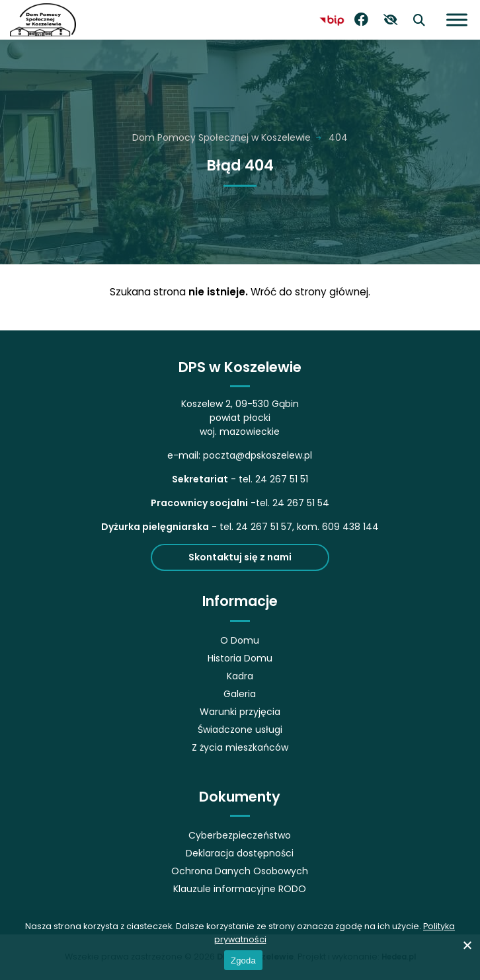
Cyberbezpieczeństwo (240, 835)
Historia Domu (240, 658)
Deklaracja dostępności (240, 853)
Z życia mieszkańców (240, 747)
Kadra (240, 676)
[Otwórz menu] (457, 19)
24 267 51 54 (301, 503)
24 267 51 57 (264, 527)
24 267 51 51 (282, 479)
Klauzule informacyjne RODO (240, 889)
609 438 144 (350, 527)
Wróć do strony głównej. (310, 292)
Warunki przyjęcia (240, 712)
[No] (467, 945)
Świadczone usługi (240, 730)
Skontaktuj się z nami (240, 557)
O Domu (240, 640)
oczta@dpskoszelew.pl (260, 455)
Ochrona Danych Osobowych (240, 871)
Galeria (240, 694)
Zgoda (243, 961)
